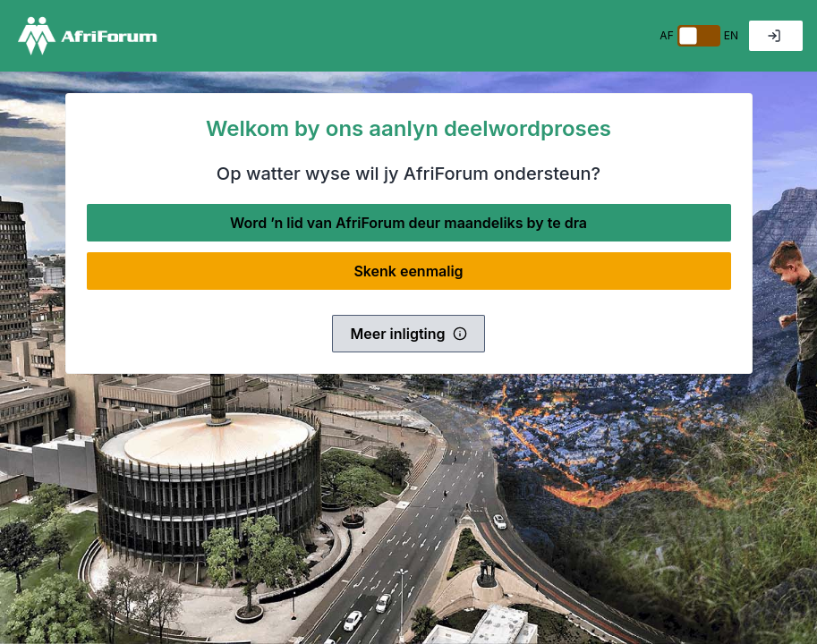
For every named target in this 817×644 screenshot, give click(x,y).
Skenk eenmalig (408, 271)
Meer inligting (408, 334)
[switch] (699, 36)
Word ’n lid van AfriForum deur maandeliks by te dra (408, 223)
